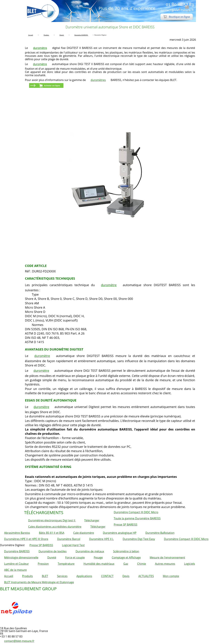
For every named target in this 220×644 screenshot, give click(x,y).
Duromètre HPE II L (101, 539)
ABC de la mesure (15, 570)
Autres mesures (165, 564)
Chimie (142, 564)
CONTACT (107, 576)
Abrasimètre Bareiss (17, 533)
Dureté (52, 557)
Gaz (126, 564)
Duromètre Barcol (69, 539)
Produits (27, 576)
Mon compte (171, 576)
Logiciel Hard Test (73, 545)
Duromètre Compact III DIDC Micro (136, 512)
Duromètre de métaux (90, 551)
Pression (43, 564)
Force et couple (75, 557)
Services (62, 576)
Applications (84, 576)
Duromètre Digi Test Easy (139, 539)
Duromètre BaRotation (160, 533)
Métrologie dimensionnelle (21, 557)
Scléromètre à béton (126, 551)
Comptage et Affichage (126, 557)
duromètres (98, 80)
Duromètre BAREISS (17, 551)
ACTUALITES (146, 576)
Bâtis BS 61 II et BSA (52, 533)
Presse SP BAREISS (126, 525)
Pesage (98, 557)
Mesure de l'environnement (167, 557)
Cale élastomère (84, 533)
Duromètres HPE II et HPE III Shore (26, 539)
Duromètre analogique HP (120, 533)
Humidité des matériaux (99, 564)
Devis (126, 576)
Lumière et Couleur (16, 564)
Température (66, 564)
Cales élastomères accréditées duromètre (55, 527)
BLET (45, 576)
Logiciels (189, 564)
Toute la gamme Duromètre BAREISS (137, 518)
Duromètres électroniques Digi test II (52, 520)
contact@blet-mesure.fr (19, 641)
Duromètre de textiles (53, 551)
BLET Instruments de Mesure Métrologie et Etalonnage (39, 582)
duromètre (40, 48)
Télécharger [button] (92, 520)
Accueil (9, 576)
